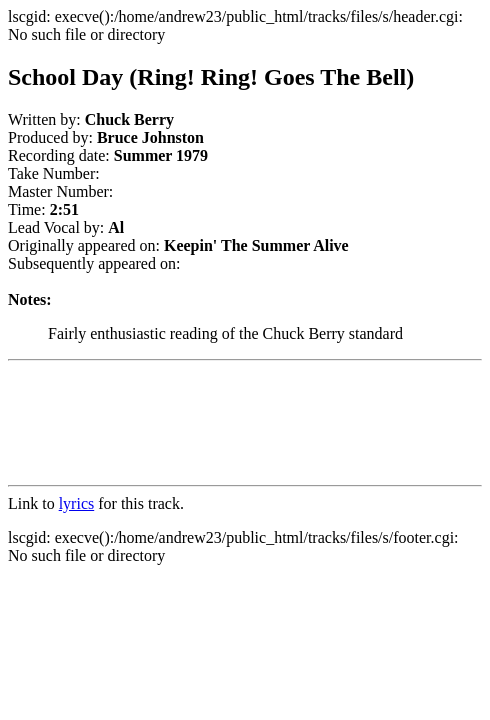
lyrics (77, 503)
